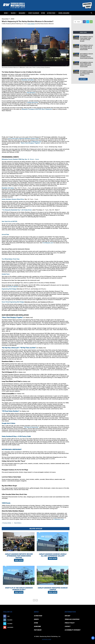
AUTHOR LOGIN (47, 639)
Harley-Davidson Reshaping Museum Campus (53, 589)
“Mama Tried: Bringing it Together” (30, 143)
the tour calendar (13, 286)
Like (29, 616)
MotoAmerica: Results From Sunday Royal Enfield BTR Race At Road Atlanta (86, 65)
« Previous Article (6, 523)
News (6, 13)
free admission (31, 93)
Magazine (22, 13)
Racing (14, 13)
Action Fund (52, 13)
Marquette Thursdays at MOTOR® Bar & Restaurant (37, 109)
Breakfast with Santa (28, 80)
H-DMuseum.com (36, 141)
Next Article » (18, 523)
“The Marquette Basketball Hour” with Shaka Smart (17, 210)
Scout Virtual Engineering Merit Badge (13, 302)
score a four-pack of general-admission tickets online (23, 138)
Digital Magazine (64, 13)
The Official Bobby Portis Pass (11, 259)
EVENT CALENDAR (34, 13)
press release (31, 24)
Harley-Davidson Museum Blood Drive (13, 199)
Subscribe (28, 627)
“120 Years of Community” (31, 427)
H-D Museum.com (48, 243)
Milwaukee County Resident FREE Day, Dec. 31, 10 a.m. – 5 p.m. (20, 159)
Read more (19, 560)
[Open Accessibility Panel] (93, 638)
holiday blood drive (33, 102)
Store (43, 13)
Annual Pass (5, 234)
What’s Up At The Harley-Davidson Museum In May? (19, 589)
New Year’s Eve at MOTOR (9, 221)
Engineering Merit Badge (9, 289)
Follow (29, 620)
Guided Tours (6, 274)
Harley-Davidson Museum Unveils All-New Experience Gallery (53, 555)
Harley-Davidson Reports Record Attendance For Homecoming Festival (19, 556)
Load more (83, 79)
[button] (91, 13)
